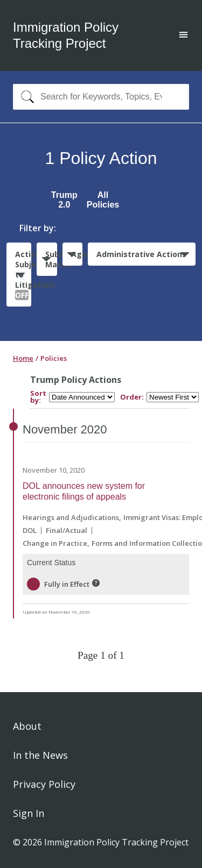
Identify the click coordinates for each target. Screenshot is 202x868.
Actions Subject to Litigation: (23, 275)
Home (23, 358)
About (27, 726)
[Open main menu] (183, 36)
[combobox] (101, 97)
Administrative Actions (141, 254)
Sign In (29, 813)
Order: (132, 397)
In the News (40, 755)
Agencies (77, 254)
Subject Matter (51, 259)
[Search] (25, 97)
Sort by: (38, 397)
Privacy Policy (44, 784)
